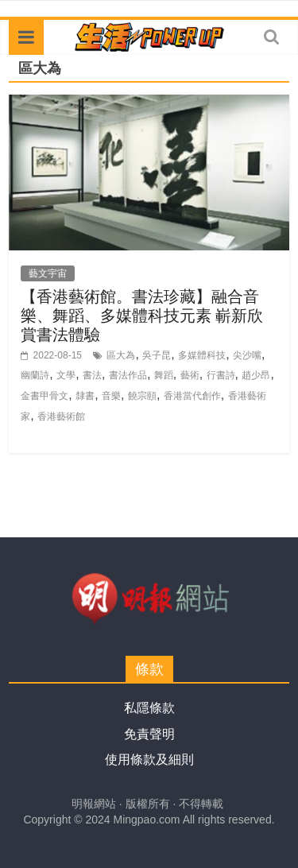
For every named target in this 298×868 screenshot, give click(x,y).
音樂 (111, 396)
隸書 (85, 396)
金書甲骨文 (45, 396)
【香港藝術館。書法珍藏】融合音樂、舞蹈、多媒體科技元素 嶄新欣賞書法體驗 (142, 315)
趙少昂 (256, 375)
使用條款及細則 (149, 759)
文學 (66, 375)
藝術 (190, 375)
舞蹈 (164, 375)
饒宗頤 (142, 396)
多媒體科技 (202, 355)
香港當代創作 (192, 396)
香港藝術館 (61, 417)
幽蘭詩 (35, 375)
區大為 (121, 355)
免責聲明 (149, 734)
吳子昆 (157, 355)
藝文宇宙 (48, 273)
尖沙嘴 (247, 355)
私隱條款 (149, 708)
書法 (92, 375)
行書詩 (221, 375)
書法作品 (128, 375)
